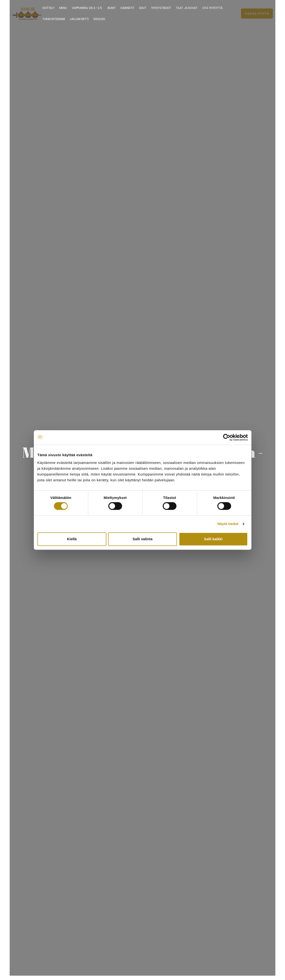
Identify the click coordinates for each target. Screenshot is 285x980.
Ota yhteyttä (212, 8)
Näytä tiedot (228, 524)
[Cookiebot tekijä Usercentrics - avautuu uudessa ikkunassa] (227, 437)
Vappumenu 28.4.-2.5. (87, 8)
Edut (143, 8)
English (99, 19)
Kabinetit (128, 8)
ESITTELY (48, 8)
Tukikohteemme (54, 19)
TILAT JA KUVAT (187, 8)
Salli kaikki (213, 539)
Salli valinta (142, 539)
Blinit (112, 8)
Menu (63, 8)
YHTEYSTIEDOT (161, 8)
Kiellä (72, 539)
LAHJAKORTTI (79, 19)
